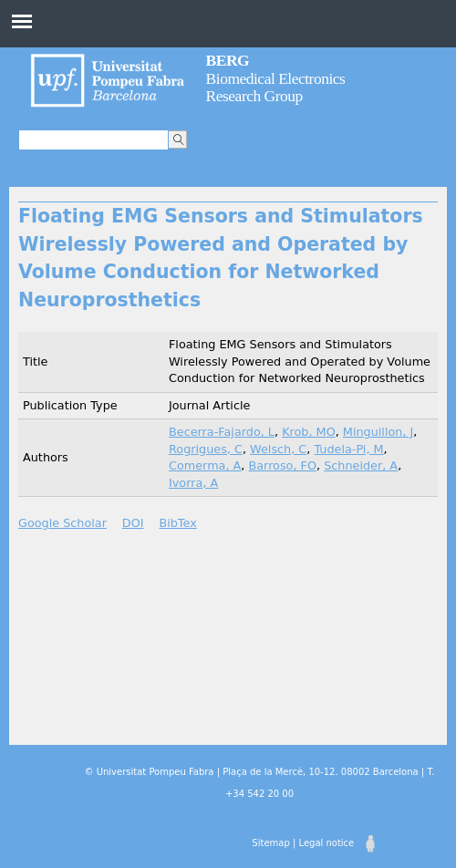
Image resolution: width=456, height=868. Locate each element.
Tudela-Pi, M (348, 449)
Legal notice (326, 843)
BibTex (177, 523)
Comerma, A (205, 465)
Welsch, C (278, 449)
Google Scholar (62, 523)
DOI (133, 523)
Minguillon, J (378, 432)
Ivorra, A (193, 483)
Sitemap (270, 843)
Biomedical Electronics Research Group (276, 78)
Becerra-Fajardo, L (222, 432)
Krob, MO (309, 432)
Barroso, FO (282, 465)
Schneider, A (361, 465)
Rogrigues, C (206, 449)
